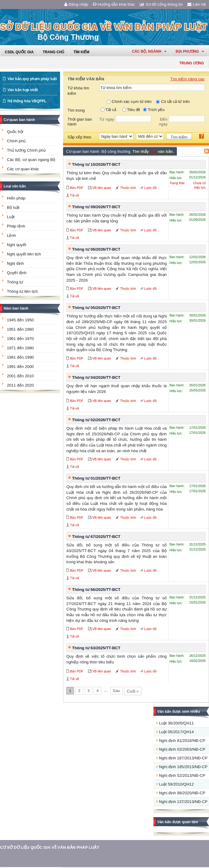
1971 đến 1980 (20, 348)
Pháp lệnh (16, 226)
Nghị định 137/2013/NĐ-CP (183, 802)
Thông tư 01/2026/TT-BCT (96, 478)
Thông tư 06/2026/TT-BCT (96, 249)
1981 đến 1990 (20, 357)
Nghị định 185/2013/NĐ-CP (183, 767)
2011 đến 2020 (20, 385)
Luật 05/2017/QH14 (176, 732)
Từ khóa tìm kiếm (78, 91)
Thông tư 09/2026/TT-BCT (96, 207)
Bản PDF (77, 188)
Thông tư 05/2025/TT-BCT (96, 308)
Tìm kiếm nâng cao (187, 79)
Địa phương (190, 51)
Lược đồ (150, 188)
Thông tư (15, 282)
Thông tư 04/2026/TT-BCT (96, 377)
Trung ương (192, 63)
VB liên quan (102, 188)
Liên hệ (197, 4)
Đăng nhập (76, 4)
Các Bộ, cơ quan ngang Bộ (31, 160)
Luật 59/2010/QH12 (176, 784)
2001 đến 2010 (20, 376)
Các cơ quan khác (23, 169)
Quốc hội (15, 132)
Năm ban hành (16, 308)
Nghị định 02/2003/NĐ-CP (182, 749)
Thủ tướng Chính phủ (26, 150)
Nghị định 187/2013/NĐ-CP (183, 758)
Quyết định (17, 273)
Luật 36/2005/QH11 (176, 723)
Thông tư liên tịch (22, 291)
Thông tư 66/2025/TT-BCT (96, 590)
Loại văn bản (15, 186)
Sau (117, 691)
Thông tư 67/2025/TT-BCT (96, 537)
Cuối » (133, 691)
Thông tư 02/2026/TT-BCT (96, 420)
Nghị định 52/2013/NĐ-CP (182, 775)
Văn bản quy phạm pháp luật (32, 79)
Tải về (74, 195)
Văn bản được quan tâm (177, 822)
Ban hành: (177, 172)
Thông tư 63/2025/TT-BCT (96, 648)
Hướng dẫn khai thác (114, 4)
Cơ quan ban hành (19, 120)
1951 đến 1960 (20, 329)
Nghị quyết (17, 245)
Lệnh (11, 235)
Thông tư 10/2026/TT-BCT (96, 164)
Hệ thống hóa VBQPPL (27, 101)
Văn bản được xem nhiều (178, 712)
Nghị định (15, 263)
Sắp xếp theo (79, 137)
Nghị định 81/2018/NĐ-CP (182, 741)
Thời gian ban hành (80, 122)
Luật (11, 217)
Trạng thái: (177, 183)
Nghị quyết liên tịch (24, 254)
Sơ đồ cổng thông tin (161, 4)
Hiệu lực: (176, 178)
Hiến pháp (16, 198)
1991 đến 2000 (20, 367)
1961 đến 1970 (20, 339)
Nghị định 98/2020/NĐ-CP (182, 793)
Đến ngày (163, 122)
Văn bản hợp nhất (23, 90)
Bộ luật (13, 207)
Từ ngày (107, 119)
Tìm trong (76, 110)
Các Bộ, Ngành (149, 51)
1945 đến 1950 (20, 320)
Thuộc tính (128, 188)
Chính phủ (16, 141)
